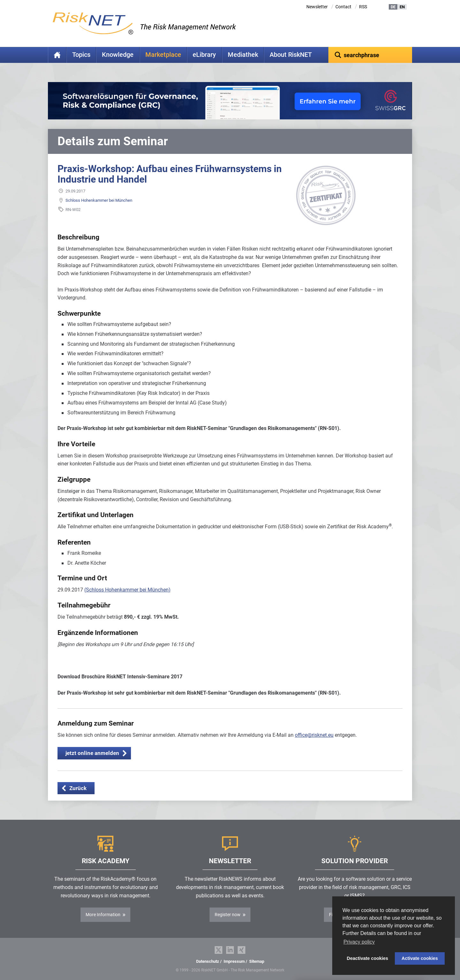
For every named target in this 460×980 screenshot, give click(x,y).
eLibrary (204, 55)
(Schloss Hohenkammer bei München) (127, 590)
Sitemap (257, 961)
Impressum (234, 961)
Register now (228, 915)
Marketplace (163, 55)
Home (57, 55)
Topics (81, 55)
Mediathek (243, 55)
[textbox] (370, 55)
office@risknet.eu (314, 735)
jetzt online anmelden (92, 753)
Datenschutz (208, 961)
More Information (103, 915)
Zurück (78, 788)
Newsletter (317, 7)
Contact (343, 7)
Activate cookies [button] (420, 958)
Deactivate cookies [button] (368, 958)
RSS (363, 7)
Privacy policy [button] (359, 942)
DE (393, 7)
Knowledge (118, 55)
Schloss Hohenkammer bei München (99, 200)
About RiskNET (291, 55)
